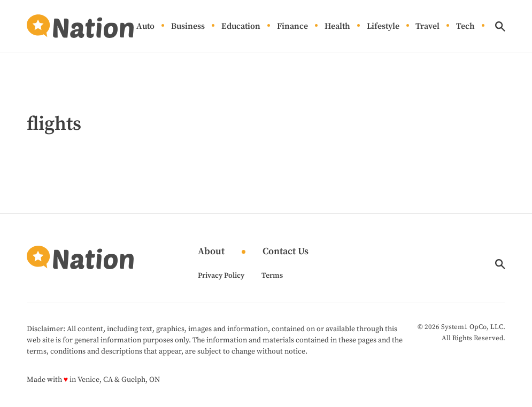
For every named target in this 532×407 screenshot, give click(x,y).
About (211, 252)
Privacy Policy (221, 276)
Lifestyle (383, 26)
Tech (465, 26)
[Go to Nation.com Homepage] (80, 26)
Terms (272, 276)
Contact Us (286, 252)
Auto (145, 26)
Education (241, 26)
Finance (292, 26)
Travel (427, 26)
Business (188, 26)
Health (337, 26)
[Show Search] (500, 26)
